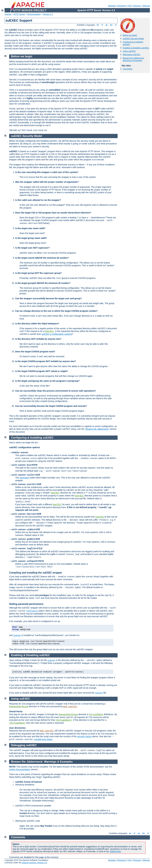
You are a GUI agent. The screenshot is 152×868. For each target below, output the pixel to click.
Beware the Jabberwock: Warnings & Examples (134, 59)
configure (32, 611)
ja (107, 25)
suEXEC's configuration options (56, 334)
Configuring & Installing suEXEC (32, 438)
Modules (112, 6)
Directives (122, 6)
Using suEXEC (129, 51)
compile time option (43, 739)
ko (111, 25)
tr (116, 25)
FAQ (130, 6)
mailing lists (115, 851)
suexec (17, 635)
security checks (85, 736)
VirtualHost (96, 715)
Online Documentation (20, 769)
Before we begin (130, 35)
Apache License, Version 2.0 (34, 863)
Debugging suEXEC (132, 55)
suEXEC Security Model (133, 39)
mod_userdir (70, 707)
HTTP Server (19, 14)
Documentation (34, 14)
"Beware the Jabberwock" (97, 429)
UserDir (49, 331)
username (24, 478)
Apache (8, 14)
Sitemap (146, 6)
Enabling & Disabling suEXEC (136, 48)
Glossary (137, 6)
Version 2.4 (48, 14)
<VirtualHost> (64, 720)
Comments (128, 69)
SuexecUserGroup (19, 707)
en (98, 25)
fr (102, 25)
